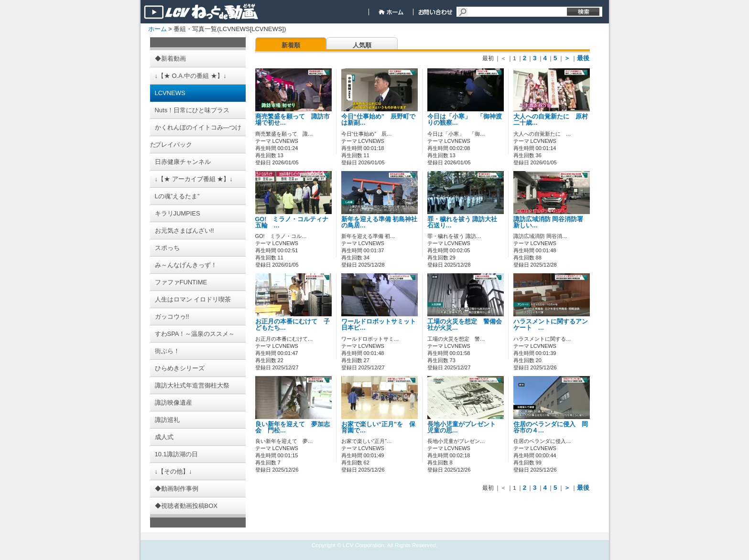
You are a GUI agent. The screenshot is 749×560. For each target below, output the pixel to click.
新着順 (291, 45)
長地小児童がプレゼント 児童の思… (465, 427)
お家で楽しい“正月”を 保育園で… (379, 427)
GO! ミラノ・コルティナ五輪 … (292, 222)
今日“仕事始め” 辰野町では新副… (379, 120)
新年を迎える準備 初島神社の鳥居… (380, 222)
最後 (583, 58)
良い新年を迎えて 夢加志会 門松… (293, 427)
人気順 (362, 45)
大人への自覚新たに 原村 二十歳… (554, 120)
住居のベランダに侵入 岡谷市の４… (551, 427)
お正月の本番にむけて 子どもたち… (293, 325)
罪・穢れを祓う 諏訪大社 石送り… (462, 222)
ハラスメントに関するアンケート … (551, 325)
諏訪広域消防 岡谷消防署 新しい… (548, 222)
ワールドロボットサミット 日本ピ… (382, 325)
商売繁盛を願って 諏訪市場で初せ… (293, 120)
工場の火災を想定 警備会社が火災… (465, 325)
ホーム (157, 29)
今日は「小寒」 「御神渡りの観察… (465, 120)
